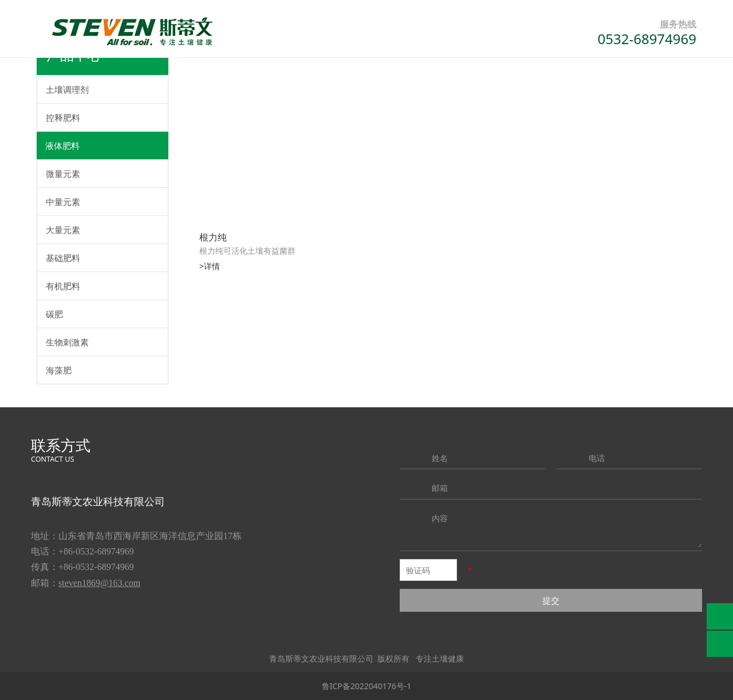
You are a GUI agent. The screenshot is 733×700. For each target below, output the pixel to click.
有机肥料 (63, 286)
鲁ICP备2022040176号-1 (367, 686)
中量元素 (63, 202)
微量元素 (63, 174)
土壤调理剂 (67, 89)
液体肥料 (62, 145)
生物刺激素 (67, 342)
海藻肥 (59, 370)
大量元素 (63, 230)
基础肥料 (63, 258)
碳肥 (54, 314)
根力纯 (213, 237)
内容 (440, 518)
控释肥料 (63, 117)
